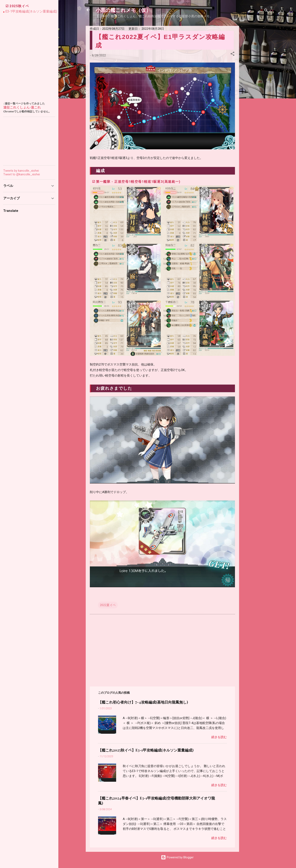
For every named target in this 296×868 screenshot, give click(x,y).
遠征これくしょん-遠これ (22, 107)
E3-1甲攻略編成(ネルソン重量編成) (31, 11)
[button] (232, 54)
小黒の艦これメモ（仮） (123, 10)
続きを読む (219, 737)
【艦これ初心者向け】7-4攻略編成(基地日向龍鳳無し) (143, 702)
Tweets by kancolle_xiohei (21, 171)
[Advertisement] (256, 87)
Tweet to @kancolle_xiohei (22, 174)
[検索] (266, 11)
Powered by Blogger (177, 857)
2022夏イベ (108, 605)
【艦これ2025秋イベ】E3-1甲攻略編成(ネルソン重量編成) (146, 750)
